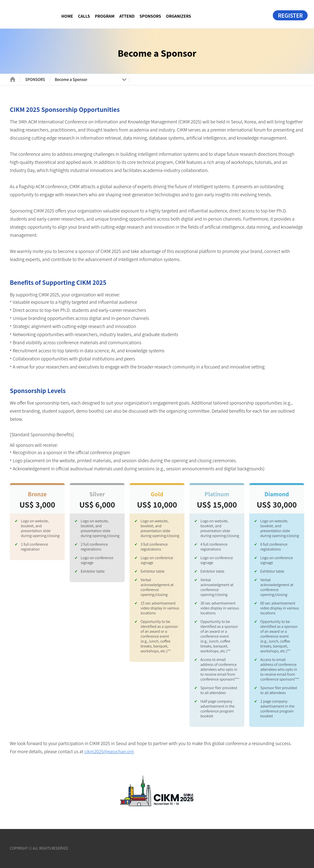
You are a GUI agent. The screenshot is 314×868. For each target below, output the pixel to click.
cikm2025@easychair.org (109, 751)
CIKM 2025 (32, 13)
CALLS (84, 16)
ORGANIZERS (179, 16)
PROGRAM (105, 16)
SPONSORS (150, 16)
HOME (67, 16)
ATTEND (127, 16)
